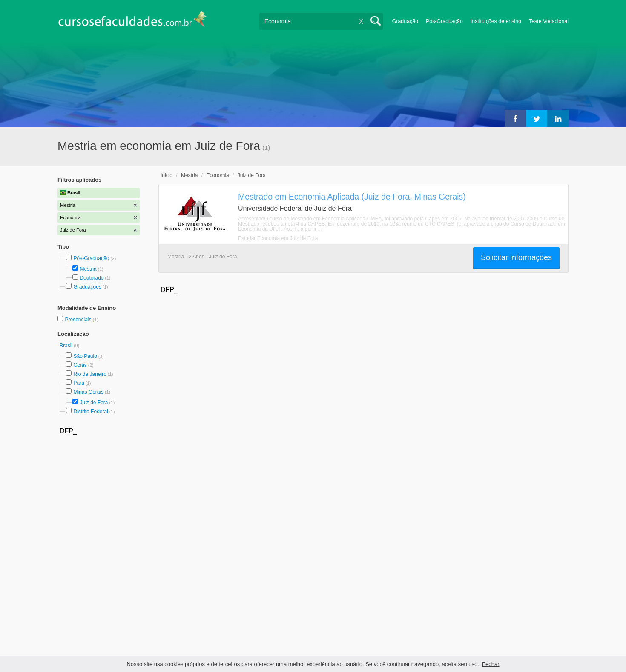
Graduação (405, 21)
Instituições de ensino (496, 21)
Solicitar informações (516, 257)
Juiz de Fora (94, 403)
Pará (79, 383)
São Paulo (85, 356)
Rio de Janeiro (90, 374)
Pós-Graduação (444, 21)
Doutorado (92, 278)
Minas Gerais (88, 392)
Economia (217, 175)
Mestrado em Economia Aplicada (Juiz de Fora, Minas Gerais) (352, 197)
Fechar (491, 664)
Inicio (167, 175)
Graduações (87, 287)
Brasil (67, 346)
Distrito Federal (90, 412)
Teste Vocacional (549, 21)
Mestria (88, 269)
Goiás (80, 365)
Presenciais (79, 320)
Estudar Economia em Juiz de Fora (278, 238)
